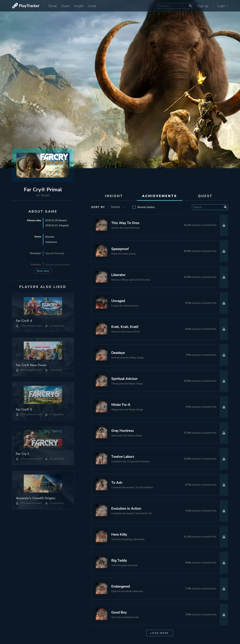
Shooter (50, 237)
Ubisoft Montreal (55, 254)
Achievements (160, 196)
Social (52, 6)
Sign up (203, 6)
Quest (65, 6)
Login (223, 6)
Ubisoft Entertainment (58, 265)
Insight (79, 6)
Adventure (51, 242)
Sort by (98, 207)
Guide (92, 6)
